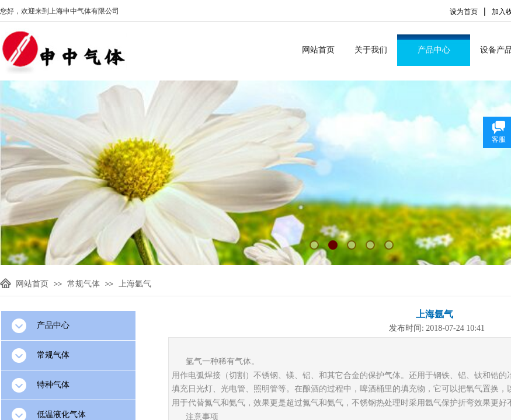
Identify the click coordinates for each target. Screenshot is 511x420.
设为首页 (464, 12)
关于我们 (371, 50)
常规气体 (84, 284)
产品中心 (434, 50)
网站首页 (318, 50)
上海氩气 (135, 284)
